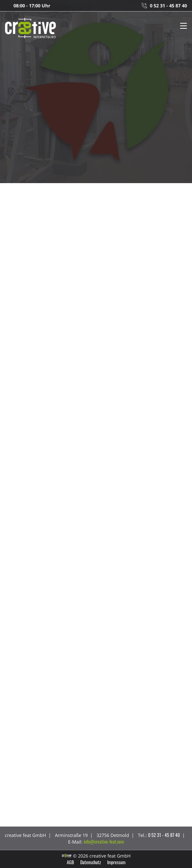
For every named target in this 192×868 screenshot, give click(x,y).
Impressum (116, 862)
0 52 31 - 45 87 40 (168, 6)
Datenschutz (91, 862)
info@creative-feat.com (104, 842)
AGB (70, 862)
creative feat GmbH (30, 28)
